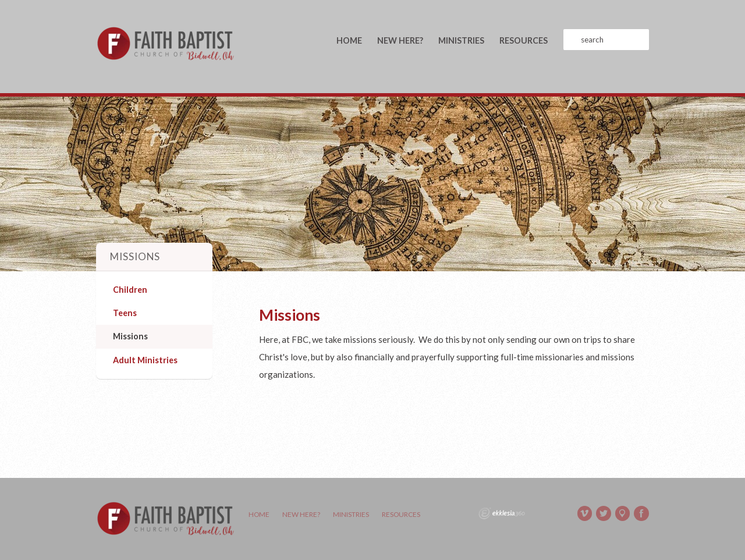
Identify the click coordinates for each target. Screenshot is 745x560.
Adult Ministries (145, 360)
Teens (125, 313)
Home (349, 40)
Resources (524, 40)
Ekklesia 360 (502, 513)
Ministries (461, 40)
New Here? (400, 40)
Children (130, 290)
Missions (130, 336)
